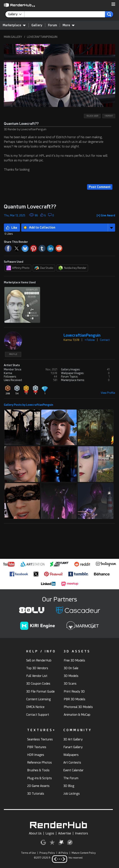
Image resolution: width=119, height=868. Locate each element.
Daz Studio (44, 268)
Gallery (37, 25)
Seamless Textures (40, 739)
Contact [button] (105, 340)
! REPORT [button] (109, 116)
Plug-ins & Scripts (39, 778)
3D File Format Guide (40, 691)
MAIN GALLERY (13, 37)
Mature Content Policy (84, 853)
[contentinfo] (16, 14)
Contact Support (38, 715)
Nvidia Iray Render (72, 268)
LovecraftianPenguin (82, 335)
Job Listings (72, 794)
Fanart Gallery (73, 747)
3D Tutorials (36, 794)
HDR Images (36, 755)
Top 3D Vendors (37, 668)
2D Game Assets (38, 786)
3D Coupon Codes (38, 684)
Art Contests (72, 763)
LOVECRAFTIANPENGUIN (42, 37)
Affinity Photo (18, 268)
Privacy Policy (47, 853)
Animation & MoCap (77, 715)
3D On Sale (71, 668)
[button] (113, 4)
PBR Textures (37, 747)
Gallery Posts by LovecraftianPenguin (28, 405)
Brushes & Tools (38, 770)
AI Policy (63, 853)
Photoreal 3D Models (78, 707)
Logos (50, 833)
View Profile (108, 393)
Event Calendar (73, 770)
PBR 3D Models (75, 699)
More (69, 25)
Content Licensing (39, 699)
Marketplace (14, 25)
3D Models (71, 676)
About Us (35, 833)
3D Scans (70, 684)
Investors (82, 833)
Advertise (65, 833)
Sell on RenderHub (39, 660)
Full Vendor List (37, 676)
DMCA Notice (35, 707)
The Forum (71, 778)
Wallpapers (71, 755)
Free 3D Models (74, 660)
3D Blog (69, 786)
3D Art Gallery (73, 739)
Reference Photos (39, 763)
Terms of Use (28, 853)
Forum (52, 25)
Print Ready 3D (74, 691)
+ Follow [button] (90, 340)
